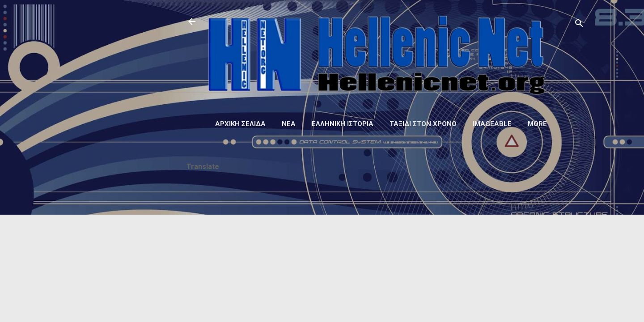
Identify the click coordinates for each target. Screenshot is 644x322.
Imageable (492, 124)
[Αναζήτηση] (579, 24)
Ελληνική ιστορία (343, 124)
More (537, 124)
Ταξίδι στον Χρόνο (423, 124)
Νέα (289, 124)
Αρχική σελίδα (240, 124)
